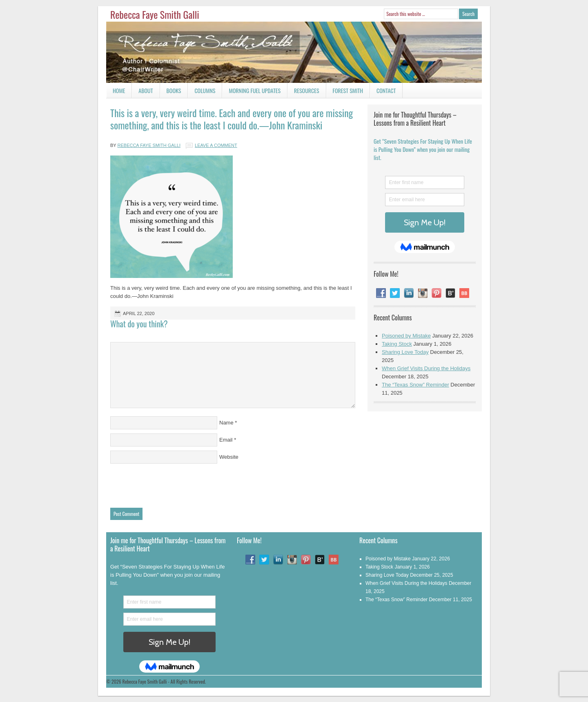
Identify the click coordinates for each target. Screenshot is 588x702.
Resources (307, 90)
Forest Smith (348, 90)
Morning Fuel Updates (251, 92)
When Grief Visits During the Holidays (426, 368)
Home (119, 90)
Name (226, 423)
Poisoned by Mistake (406, 336)
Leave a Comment (216, 145)
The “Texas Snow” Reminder (415, 385)
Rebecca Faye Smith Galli (155, 14)
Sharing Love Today (405, 352)
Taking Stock (397, 344)
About (146, 90)
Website (229, 457)
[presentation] (172, 484)
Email (226, 440)
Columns (202, 92)
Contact (383, 92)
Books (171, 92)
